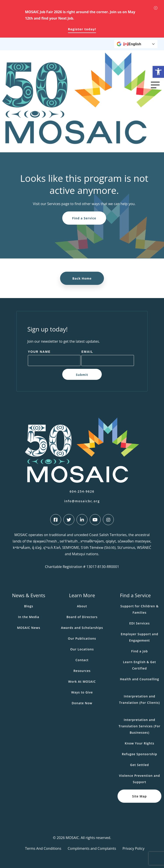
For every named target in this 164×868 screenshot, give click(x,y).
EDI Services (140, 623)
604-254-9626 (82, 491)
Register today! (82, 29)
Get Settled (139, 765)
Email (87, 352)
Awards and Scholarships (82, 628)
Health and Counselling (140, 679)
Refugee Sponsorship (140, 754)
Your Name (39, 352)
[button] (158, 72)
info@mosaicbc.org (82, 501)
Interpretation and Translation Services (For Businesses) (139, 726)
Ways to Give (82, 692)
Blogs (29, 606)
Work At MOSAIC (82, 681)
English (132, 44)
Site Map (140, 796)
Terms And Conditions (43, 848)
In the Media (29, 617)
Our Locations (82, 649)
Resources (82, 671)
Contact (82, 660)
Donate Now (82, 703)
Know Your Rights (140, 743)
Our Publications (82, 638)
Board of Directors (82, 617)
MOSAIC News (29, 628)
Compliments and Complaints (92, 848)
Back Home (82, 278)
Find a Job (139, 651)
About (82, 606)
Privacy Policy (134, 848)
